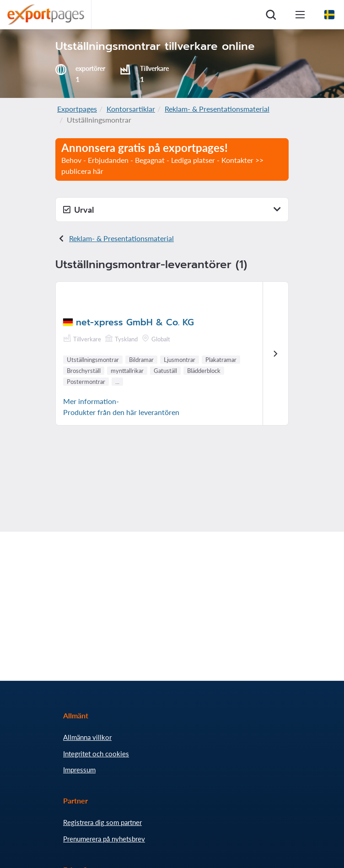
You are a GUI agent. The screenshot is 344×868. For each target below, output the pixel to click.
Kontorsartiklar (131, 109)
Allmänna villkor (87, 737)
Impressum (79, 770)
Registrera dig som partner (102, 822)
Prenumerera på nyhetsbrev (104, 839)
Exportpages (77, 109)
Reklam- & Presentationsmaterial (217, 109)
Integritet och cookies (96, 754)
